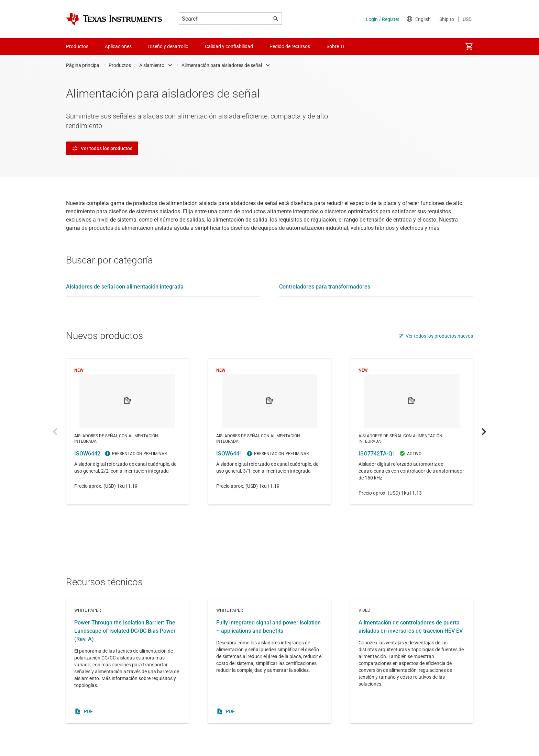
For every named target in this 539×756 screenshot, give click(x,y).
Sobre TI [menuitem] (335, 46)
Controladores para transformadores (325, 287)
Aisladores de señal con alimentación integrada (125, 287)
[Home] (114, 19)
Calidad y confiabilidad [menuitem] (229, 46)
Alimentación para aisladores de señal (222, 65)
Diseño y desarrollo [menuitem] (168, 46)
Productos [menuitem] (77, 46)
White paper (127, 661)
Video (412, 661)
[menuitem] (469, 46)
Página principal (83, 65)
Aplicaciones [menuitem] (118, 46)
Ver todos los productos (102, 148)
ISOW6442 (127, 432)
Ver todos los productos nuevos (436, 336)
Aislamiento (152, 65)
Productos (120, 65)
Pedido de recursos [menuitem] (290, 46)
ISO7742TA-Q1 (412, 432)
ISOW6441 (269, 432)
